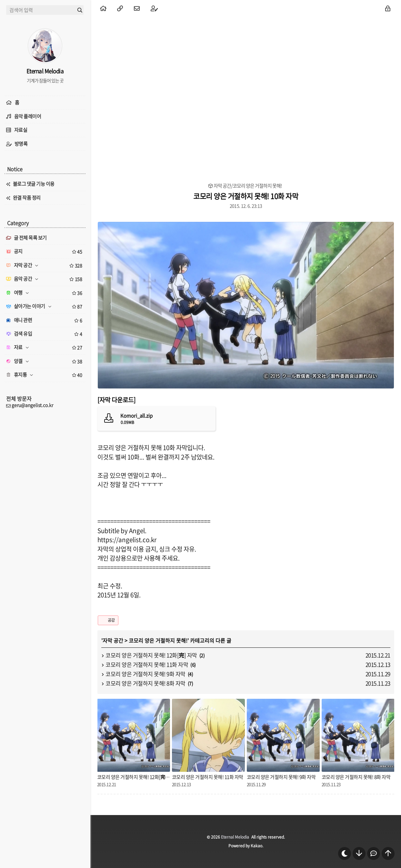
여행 (45, 293)
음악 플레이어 (28, 116)
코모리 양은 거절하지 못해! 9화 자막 (145, 674)
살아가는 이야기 (45, 306)
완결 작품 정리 (27, 198)
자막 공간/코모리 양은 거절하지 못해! (248, 186)
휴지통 (45, 375)
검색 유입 (45, 334)
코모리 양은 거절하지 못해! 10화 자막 (246, 196)
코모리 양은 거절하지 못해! (158, 640)
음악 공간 (45, 279)
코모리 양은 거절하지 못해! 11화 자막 (147, 664)
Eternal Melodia (235, 837)
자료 (45, 347)
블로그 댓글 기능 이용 (34, 184)
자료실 (21, 130)
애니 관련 (45, 320)
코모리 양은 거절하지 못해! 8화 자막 (145, 683)
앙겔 (45, 361)
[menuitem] (103, 8)
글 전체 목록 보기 (26, 238)
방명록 (21, 144)
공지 (45, 252)
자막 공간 (113, 640)
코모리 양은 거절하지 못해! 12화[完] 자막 (151, 655)
